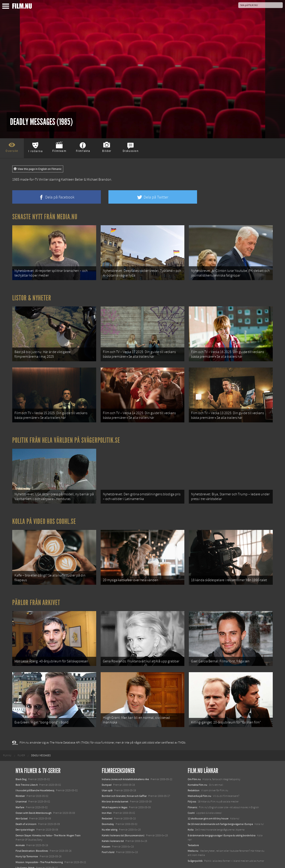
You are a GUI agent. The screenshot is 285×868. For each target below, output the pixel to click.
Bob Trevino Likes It (27, 771)
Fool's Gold (108, 839)
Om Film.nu (194, 766)
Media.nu (193, 837)
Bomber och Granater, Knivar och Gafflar (124, 783)
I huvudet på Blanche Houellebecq (35, 777)
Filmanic (192, 794)
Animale (20, 832)
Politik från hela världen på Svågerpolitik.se (66, 435)
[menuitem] (7, 742)
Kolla (191, 816)
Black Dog (21, 766)
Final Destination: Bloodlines (32, 837)
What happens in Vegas (115, 794)
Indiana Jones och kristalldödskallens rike (125, 766)
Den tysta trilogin (25, 816)
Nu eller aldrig (110, 816)
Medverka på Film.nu (199, 783)
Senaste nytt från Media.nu (45, 217)
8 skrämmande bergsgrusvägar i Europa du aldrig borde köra (222, 822)
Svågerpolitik (195, 847)
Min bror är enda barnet (115, 788)
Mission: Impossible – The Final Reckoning (39, 849)
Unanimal (21, 788)
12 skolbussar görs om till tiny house (208, 805)
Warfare (20, 794)
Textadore (193, 832)
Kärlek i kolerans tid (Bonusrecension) (123, 822)
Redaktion (194, 777)
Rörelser (20, 783)
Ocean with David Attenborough (34, 800)
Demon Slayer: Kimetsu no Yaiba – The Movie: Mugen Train (48, 822)
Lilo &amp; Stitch (25, 854)
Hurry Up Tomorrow (27, 843)
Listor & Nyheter (32, 296)
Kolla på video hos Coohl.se (44, 514)
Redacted (107, 805)
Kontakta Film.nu (197, 771)
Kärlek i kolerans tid (113, 828)
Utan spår (107, 777)
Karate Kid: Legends (27, 860)
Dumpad (107, 771)
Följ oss (192, 788)
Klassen (106, 833)
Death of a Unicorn (26, 811)
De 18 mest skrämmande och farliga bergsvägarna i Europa (220, 811)
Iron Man (107, 800)
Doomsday (108, 811)
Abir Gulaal (22, 805)
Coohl (191, 800)
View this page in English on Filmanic (38, 169)
